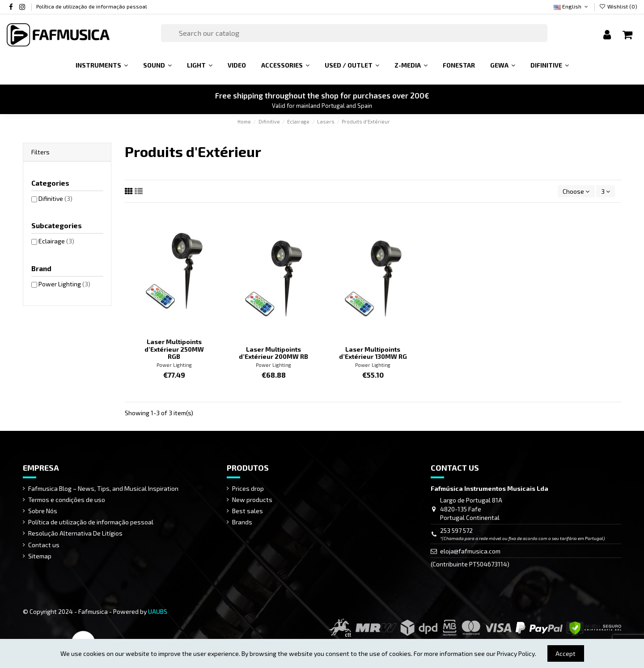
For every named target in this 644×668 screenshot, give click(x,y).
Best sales (248, 511)
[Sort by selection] (576, 191)
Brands (242, 522)
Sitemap (40, 556)
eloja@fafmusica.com (470, 551)
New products (252, 500)
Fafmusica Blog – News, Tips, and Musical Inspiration (103, 488)
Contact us (44, 545)
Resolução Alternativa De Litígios (75, 533)
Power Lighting (174, 365)
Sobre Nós (43, 511)
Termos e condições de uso (67, 500)
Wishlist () (618, 6)
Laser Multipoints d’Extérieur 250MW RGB (174, 349)
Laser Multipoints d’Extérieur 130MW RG (373, 353)
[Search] (354, 33)
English (572, 6)
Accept (566, 653)
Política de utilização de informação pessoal (92, 6)
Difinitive (55, 198)
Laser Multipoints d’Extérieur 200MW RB (273, 353)
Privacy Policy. (517, 653)
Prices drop (248, 488)
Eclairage (56, 241)
